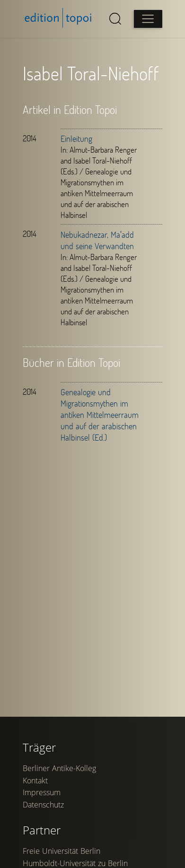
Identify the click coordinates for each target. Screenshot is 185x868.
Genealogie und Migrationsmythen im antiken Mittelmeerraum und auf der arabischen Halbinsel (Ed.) (100, 415)
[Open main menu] (148, 19)
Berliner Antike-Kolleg (59, 768)
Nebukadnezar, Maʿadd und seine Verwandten (97, 240)
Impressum (42, 792)
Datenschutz (43, 805)
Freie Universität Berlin (62, 851)
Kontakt (35, 781)
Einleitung (76, 139)
